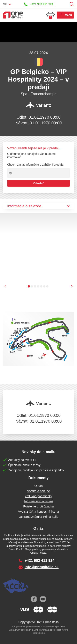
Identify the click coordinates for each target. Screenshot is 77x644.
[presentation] (72, 286)
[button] (29, 286)
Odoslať (38, 183)
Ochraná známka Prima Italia (38, 517)
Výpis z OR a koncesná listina (38, 511)
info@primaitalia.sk (42, 567)
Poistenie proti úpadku (38, 506)
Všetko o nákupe (39, 491)
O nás (38, 486)
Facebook (34, 599)
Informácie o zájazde (24, 206)
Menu (68, 15)
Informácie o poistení (38, 501)
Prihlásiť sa (65, 4)
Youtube (43, 599)
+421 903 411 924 (42, 4)
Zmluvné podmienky (38, 496)
